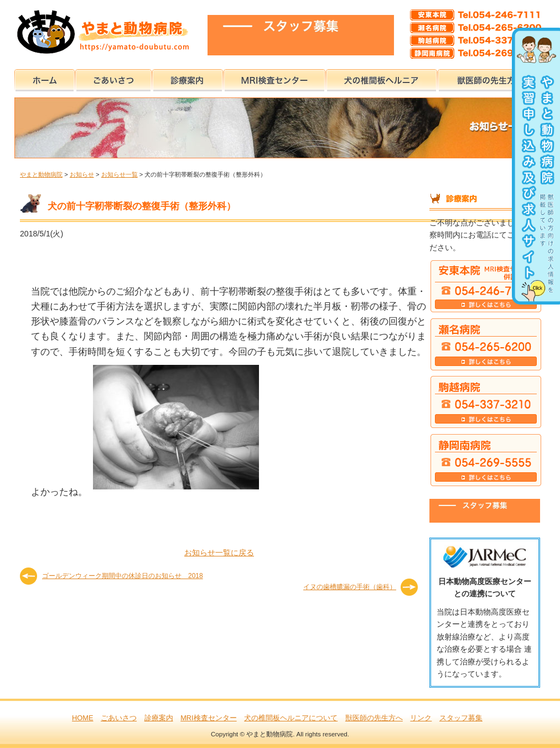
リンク (421, 718)
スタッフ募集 (461, 718)
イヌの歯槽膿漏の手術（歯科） (350, 587)
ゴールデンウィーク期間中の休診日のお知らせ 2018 (123, 576)
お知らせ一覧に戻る (219, 553)
